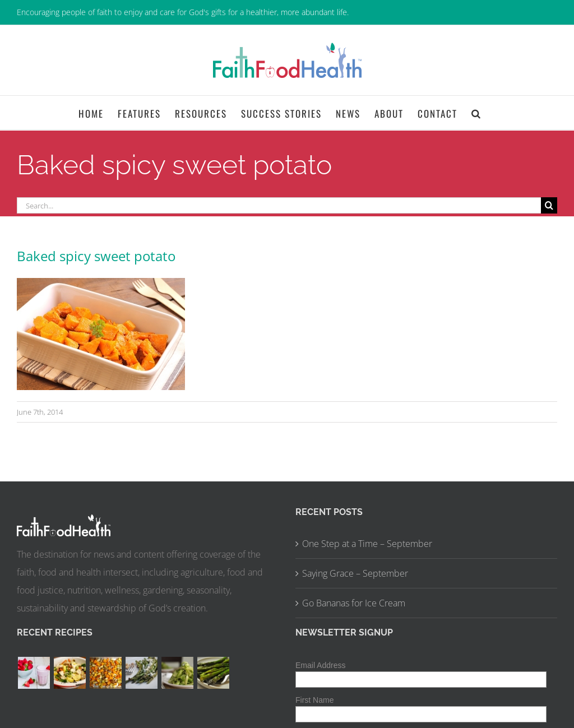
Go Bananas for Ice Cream (354, 603)
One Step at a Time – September (367, 544)
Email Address (320, 665)
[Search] (549, 205)
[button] (476, 113)
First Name (314, 700)
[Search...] (279, 205)
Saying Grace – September (355, 573)
